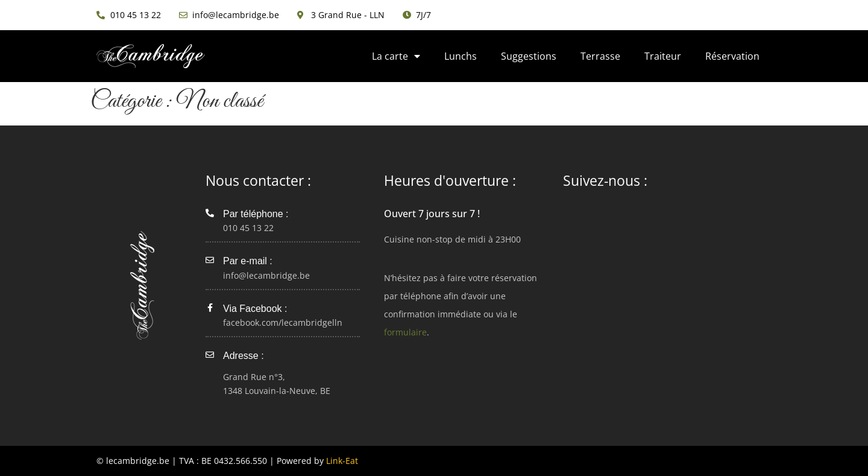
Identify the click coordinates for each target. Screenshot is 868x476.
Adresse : (244, 356)
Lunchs (461, 56)
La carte (396, 56)
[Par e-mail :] (210, 260)
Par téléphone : (256, 214)
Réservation (732, 56)
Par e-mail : (248, 261)
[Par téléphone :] (210, 213)
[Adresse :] (210, 355)
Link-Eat (342, 461)
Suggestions (529, 56)
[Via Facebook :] (210, 308)
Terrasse (600, 56)
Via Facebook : (255, 309)
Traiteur (663, 56)
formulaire (405, 332)
